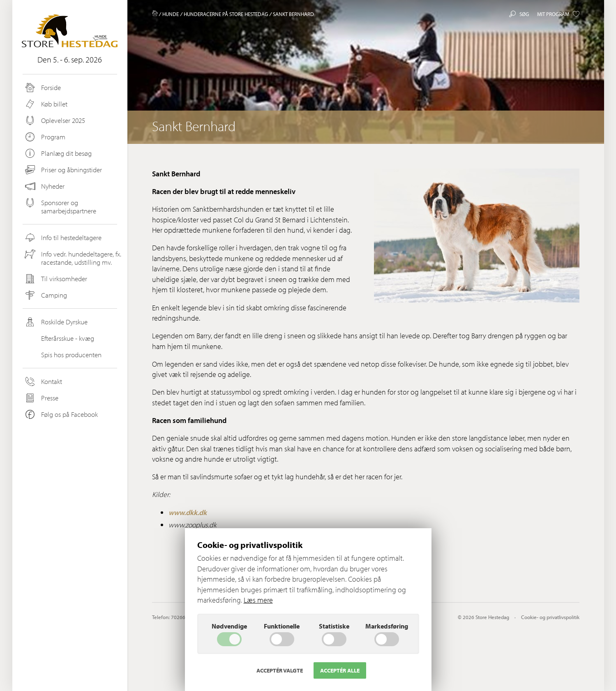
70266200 (182, 617)
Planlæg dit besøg (58, 153)
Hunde (171, 14)
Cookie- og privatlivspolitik (550, 617)
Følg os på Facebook (61, 414)
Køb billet (46, 104)
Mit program (558, 14)
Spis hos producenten (63, 355)
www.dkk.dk (188, 512)
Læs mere (258, 600)
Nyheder (45, 186)
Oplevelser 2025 (54, 120)
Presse (41, 398)
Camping (45, 295)
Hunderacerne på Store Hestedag (226, 14)
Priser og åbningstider (63, 170)
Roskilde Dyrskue (56, 322)
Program (45, 137)
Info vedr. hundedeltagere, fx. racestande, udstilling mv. (73, 258)
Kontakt (43, 381)
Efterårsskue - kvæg (59, 338)
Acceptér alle (340, 670)
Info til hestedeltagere (63, 238)
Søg (519, 14)
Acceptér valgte (280, 670)
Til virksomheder (55, 279)
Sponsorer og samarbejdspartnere (60, 207)
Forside (42, 88)
